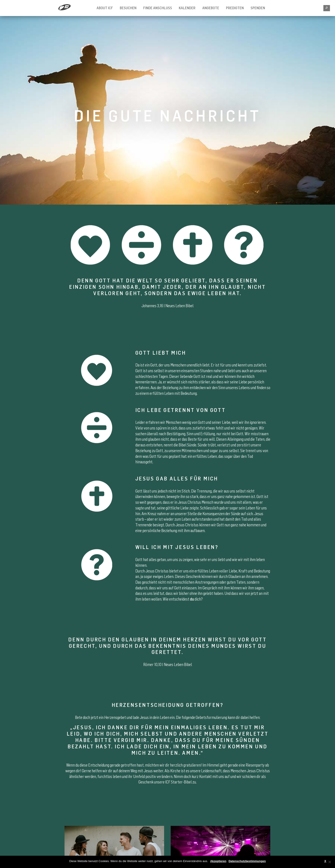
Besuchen (128, 8)
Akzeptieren (218, 861)
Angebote (211, 8)
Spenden (258, 8)
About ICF (105, 8)
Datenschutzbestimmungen (247, 861)
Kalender (187, 8)
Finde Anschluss (158, 8)
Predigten (235, 8)
